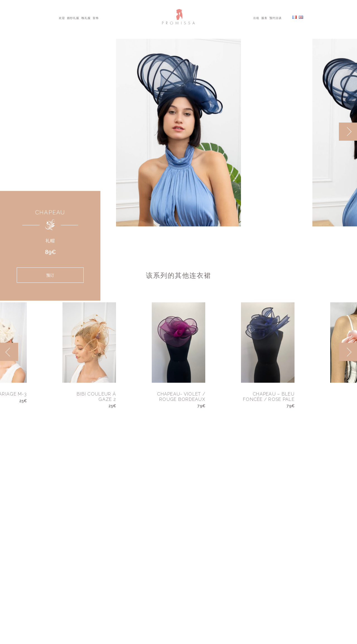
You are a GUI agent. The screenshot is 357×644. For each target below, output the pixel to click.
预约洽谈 (276, 18)
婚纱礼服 (73, 18)
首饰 (96, 18)
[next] (348, 132)
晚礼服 (86, 18)
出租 (256, 18)
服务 (264, 18)
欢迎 (62, 18)
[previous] (9, 352)
